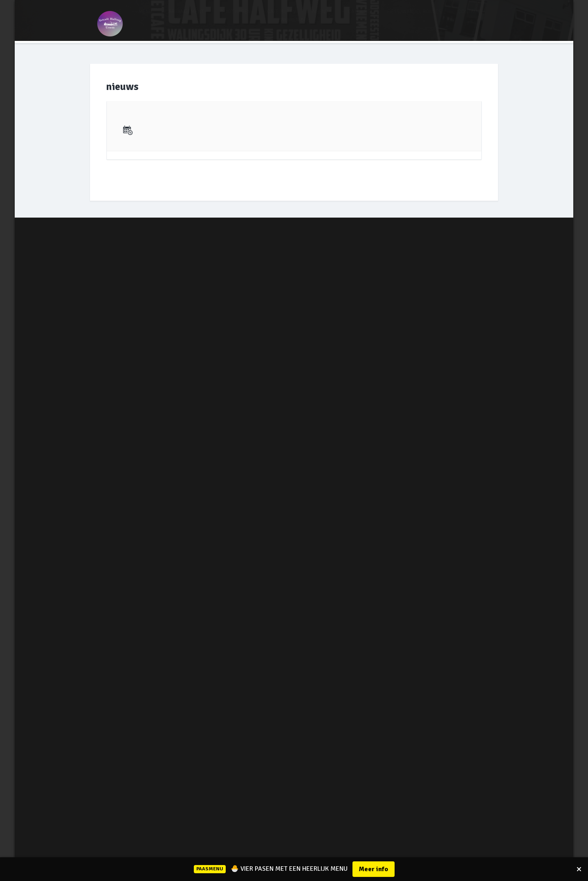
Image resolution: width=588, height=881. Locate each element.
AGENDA (322, 19)
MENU (145, 19)
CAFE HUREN (281, 19)
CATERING (359, 19)
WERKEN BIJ (294, 27)
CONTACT (469, 19)
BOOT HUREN (236, 19)
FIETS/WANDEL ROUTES (414, 19)
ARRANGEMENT (186, 19)
